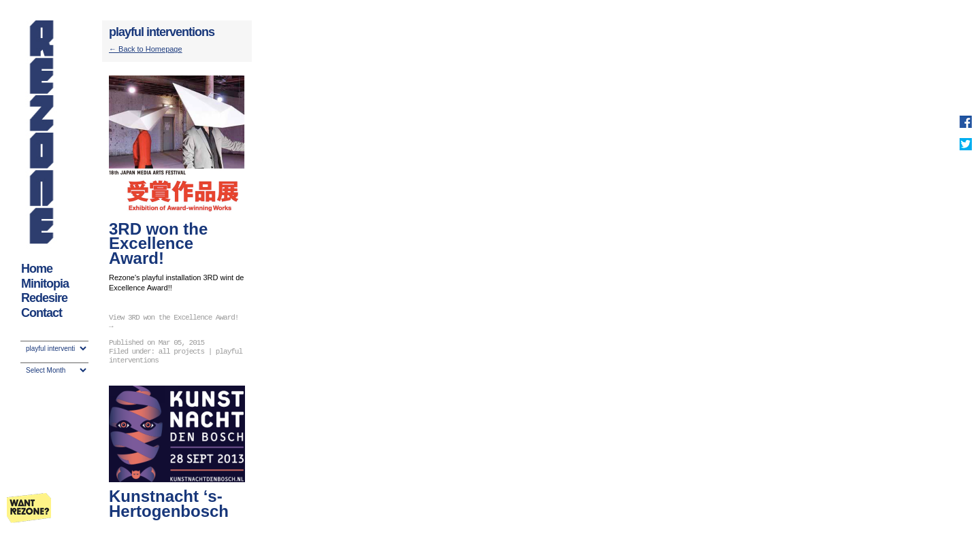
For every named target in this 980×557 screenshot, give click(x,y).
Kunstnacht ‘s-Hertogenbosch (169, 504)
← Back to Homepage (146, 49)
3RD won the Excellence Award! (158, 243)
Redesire (44, 298)
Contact (42, 313)
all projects (181, 352)
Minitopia (45, 284)
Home (37, 269)
